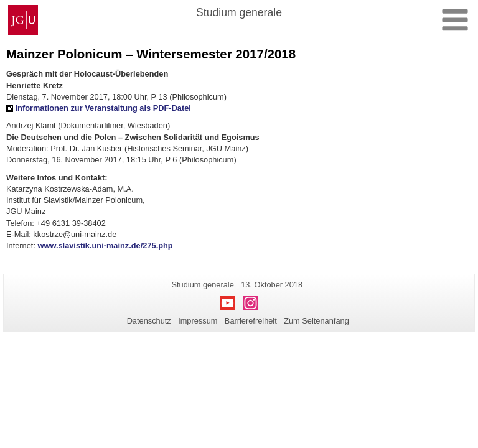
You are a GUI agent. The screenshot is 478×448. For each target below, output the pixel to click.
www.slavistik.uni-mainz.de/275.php (105, 245)
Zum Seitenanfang (316, 321)
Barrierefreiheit (251, 321)
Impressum (198, 321)
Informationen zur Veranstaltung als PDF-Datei (103, 108)
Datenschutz (149, 321)
